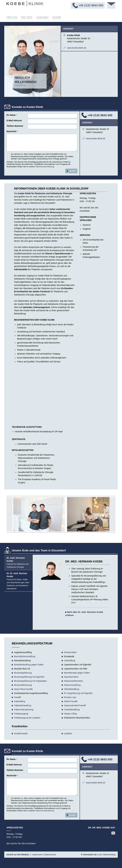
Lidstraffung (70, 660)
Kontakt (57, 17)
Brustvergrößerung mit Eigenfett (29, 677)
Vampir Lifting (70, 714)
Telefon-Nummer (15, 126)
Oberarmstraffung (72, 685)
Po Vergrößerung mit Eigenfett (78, 693)
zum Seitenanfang (107, 855)
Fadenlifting (20, 701)
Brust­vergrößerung (23, 673)
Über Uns (12, 17)
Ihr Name (12, 115)
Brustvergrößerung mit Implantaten (30, 681)
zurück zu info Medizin (18, 855)
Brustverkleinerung (23, 685)
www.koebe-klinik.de (77, 48)
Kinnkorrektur (70, 652)
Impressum (37, 855)
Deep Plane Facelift (23, 689)
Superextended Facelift (75, 705)
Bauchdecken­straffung (25, 656)
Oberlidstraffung (72, 689)
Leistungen (42, 17)
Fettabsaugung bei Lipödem (27, 718)
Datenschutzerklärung (45, 167)
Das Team (27, 17)
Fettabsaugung (21, 714)
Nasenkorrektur (71, 677)
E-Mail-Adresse (14, 120)
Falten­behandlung (23, 705)
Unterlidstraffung (72, 710)
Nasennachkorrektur (74, 681)
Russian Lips (70, 697)
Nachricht (12, 131)
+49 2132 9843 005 (100, 115)
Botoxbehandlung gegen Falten (29, 665)
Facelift (17, 697)
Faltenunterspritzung (24, 710)
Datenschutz (50, 855)
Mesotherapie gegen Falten (77, 673)
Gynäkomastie (21, 733)
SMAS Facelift (71, 701)
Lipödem (68, 733)
